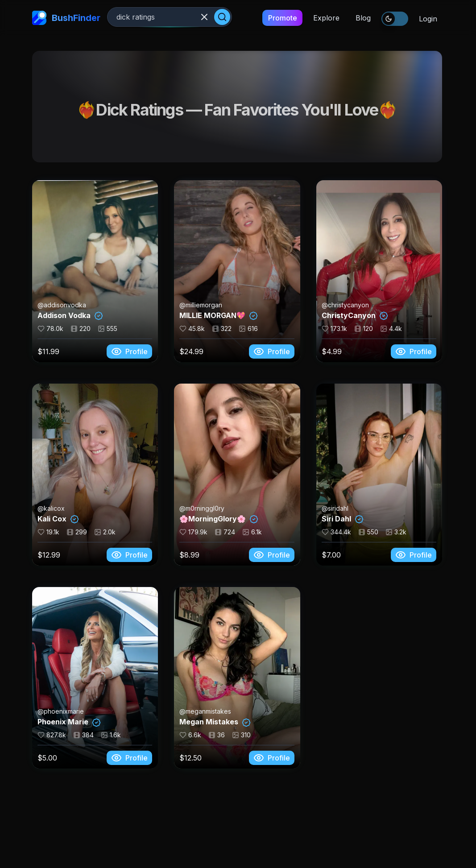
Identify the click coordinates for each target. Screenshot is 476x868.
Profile (129, 351)
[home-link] (39, 18)
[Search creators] (170, 17)
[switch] (395, 19)
